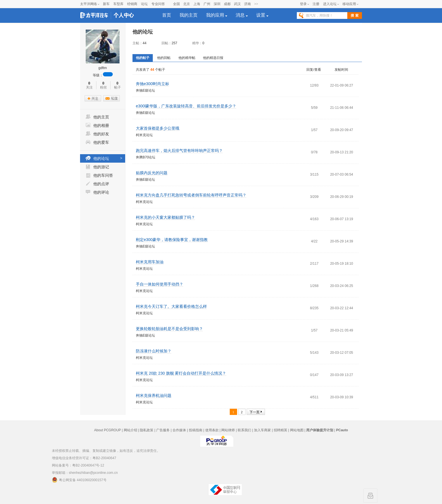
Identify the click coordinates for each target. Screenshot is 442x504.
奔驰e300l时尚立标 (153, 84)
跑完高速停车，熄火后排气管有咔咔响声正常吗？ (179, 151)
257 (174, 43)
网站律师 (228, 430)
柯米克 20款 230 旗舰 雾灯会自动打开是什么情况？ (181, 373)
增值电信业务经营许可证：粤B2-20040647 (84, 458)
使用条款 (212, 430)
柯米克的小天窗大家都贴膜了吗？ (165, 217)
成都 (227, 4)
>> (256, 4)
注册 (316, 4)
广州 (207, 4)
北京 (187, 4)
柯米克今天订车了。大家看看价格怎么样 (171, 306)
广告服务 (163, 430)
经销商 (132, 4)
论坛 (144, 4)
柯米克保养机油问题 (154, 395)
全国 (176, 4)
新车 (106, 4)
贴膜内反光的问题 (152, 173)
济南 (247, 4)
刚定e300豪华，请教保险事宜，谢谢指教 (172, 240)
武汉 (237, 4)
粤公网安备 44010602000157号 (79, 480)
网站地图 (297, 430)
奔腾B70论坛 (146, 157)
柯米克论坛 (144, 135)
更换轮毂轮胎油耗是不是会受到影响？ (169, 329)
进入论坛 (330, 4)
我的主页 (189, 15)
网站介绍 (131, 430)
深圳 (217, 4)
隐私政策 (147, 430)
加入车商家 (262, 430)
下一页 (255, 412)
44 (144, 43)
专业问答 (158, 4)
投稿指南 (196, 430)
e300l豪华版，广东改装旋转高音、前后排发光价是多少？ (186, 106)
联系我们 (244, 430)
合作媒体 (179, 430)
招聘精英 (280, 430)
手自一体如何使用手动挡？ (160, 284)
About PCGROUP (108, 430)
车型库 (118, 4)
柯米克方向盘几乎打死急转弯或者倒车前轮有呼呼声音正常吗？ (191, 195)
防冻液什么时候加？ (154, 351)
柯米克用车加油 (150, 262)
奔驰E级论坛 (145, 90)
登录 (303, 4)
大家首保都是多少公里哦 (158, 128)
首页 (167, 15)
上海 (197, 4)
